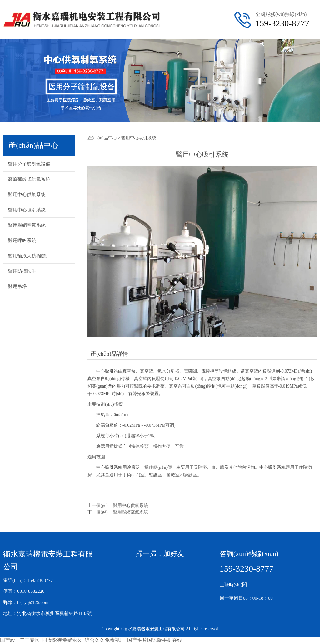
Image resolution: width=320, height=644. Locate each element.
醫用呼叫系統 (22, 240)
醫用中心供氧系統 (27, 195)
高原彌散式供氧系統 (29, 179)
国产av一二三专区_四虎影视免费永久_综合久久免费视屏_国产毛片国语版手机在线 (91, 640)
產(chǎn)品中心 (102, 138)
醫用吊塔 (17, 286)
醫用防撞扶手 (22, 271)
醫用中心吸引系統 (27, 210)
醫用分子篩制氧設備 (29, 164)
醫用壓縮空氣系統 (27, 225)
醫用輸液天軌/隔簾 (27, 256)
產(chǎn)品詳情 (109, 354)
